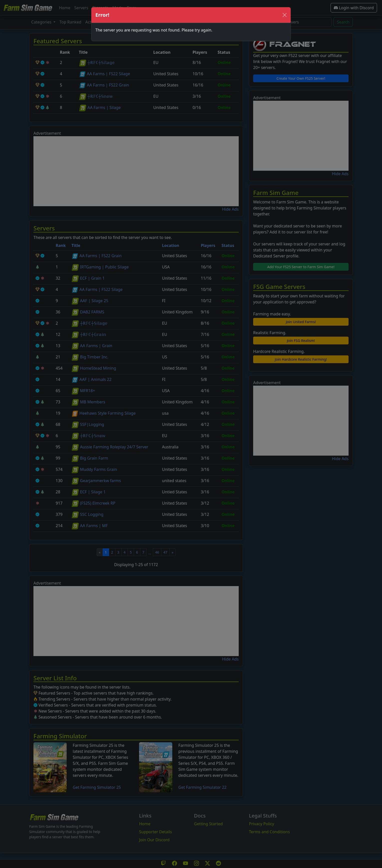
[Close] (285, 15)
